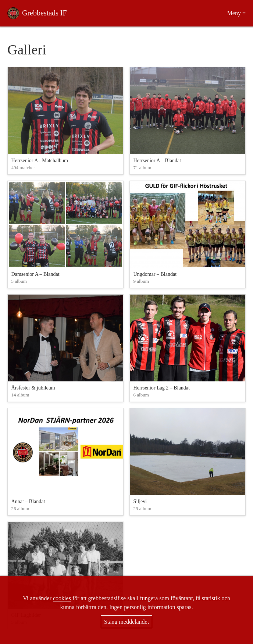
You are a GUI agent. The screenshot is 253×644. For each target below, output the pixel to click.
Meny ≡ (236, 13)
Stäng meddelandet (126, 622)
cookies (62, 598)
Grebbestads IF (44, 13)
